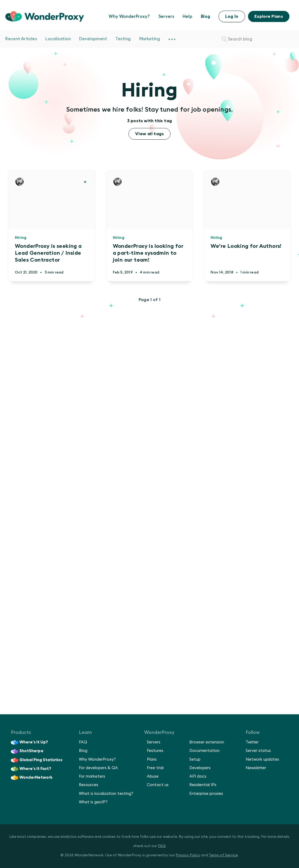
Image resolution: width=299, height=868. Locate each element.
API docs (198, 776)
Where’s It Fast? (31, 769)
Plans (152, 759)
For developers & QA (98, 768)
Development (93, 39)
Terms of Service (223, 855)
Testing (123, 39)
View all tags (149, 134)
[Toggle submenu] (172, 39)
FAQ (83, 742)
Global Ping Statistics (37, 760)
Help (187, 16)
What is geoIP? (93, 802)
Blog (205, 16)
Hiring (21, 238)
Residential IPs (203, 785)
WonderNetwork (32, 778)
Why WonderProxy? (129, 16)
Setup (195, 759)
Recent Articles (21, 39)
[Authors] (20, 182)
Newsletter (256, 768)
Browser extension (207, 742)
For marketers (92, 776)
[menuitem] (172, 39)
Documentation (204, 751)
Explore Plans (269, 16)
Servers (166, 16)
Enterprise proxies (206, 794)
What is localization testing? (106, 794)
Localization (58, 39)
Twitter (252, 742)
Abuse (153, 776)
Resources (89, 785)
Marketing (149, 39)
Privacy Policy (188, 855)
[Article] (85, 182)
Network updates (262, 759)
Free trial (155, 768)
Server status (258, 751)
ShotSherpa (27, 751)
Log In (232, 16)
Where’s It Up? (29, 742)
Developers (200, 768)
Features (155, 751)
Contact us (158, 785)
